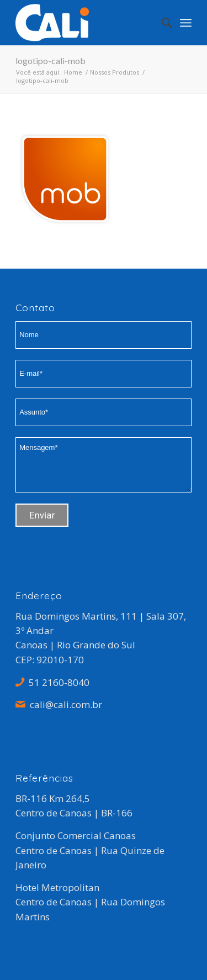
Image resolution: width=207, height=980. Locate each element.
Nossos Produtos (115, 72)
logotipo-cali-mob (51, 61)
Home (73, 72)
